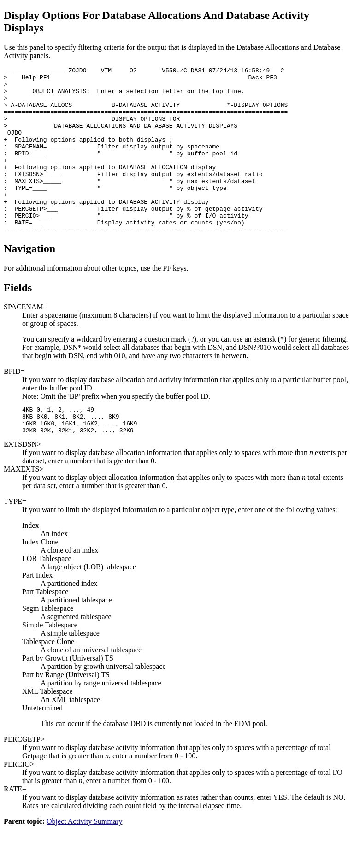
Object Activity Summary (84, 860)
